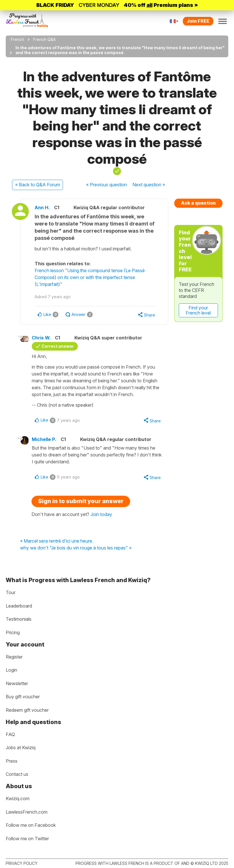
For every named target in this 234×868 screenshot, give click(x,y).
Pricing (13, 632)
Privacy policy (22, 863)
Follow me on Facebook (31, 825)
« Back (38, 185)
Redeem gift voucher (27, 710)
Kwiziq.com (18, 798)
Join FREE (198, 21)
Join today (101, 514)
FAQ (10, 734)
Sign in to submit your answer (81, 501)
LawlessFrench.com (27, 812)
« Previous (107, 185)
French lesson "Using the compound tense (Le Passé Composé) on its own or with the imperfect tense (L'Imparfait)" (90, 277)
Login (11, 670)
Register (14, 657)
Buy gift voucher (23, 697)
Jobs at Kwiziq (21, 748)
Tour (11, 592)
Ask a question (198, 203)
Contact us (17, 774)
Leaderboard (19, 606)
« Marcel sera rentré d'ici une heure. (57, 541)
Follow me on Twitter (27, 839)
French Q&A (44, 39)
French (17, 39)
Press (12, 761)
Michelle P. (44, 439)
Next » (149, 185)
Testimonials (19, 619)
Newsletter (17, 683)
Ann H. (42, 207)
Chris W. (41, 338)
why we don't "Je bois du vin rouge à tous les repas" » (76, 548)
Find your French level (198, 310)
